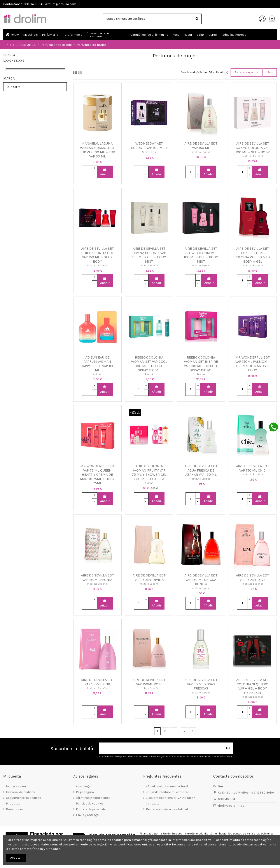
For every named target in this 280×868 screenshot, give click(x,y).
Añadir (105, 172)
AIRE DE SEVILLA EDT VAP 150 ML (201, 146)
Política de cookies (90, 803)
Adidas (97, 374)
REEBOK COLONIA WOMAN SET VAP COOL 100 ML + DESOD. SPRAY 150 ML (149, 364)
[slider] (5, 69)
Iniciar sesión (16, 786)
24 (270, 72)
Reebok (149, 374)
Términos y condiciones (93, 798)
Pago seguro (85, 792)
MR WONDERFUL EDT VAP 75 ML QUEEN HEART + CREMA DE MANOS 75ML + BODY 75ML (97, 475)
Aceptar (16, 858)
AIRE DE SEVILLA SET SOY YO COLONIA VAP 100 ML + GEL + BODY (253, 148)
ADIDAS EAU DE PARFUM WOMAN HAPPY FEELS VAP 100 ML (97, 364)
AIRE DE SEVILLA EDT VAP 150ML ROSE (149, 682)
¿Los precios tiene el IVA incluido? (170, 798)
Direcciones (15, 809)
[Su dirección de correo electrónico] (161, 748)
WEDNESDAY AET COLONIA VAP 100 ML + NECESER (149, 148)
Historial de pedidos (20, 792)
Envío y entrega (87, 815)
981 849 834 (227, 799)
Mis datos (13, 803)
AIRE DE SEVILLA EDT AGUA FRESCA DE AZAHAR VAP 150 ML (201, 470)
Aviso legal (84, 786)
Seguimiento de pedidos (24, 798)
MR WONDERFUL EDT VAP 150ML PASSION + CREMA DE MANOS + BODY (253, 364)
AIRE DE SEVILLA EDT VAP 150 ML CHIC (253, 468)
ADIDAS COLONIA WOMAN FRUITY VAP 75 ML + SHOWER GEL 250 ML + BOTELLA (149, 472)
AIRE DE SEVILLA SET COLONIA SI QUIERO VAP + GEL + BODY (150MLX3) (253, 686)
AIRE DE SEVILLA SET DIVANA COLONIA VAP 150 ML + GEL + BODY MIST (149, 255)
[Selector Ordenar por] (247, 72)
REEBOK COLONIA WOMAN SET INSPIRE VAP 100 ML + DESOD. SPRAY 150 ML (201, 364)
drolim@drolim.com (233, 806)
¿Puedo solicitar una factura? (167, 786)
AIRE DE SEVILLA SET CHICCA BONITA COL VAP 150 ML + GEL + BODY (97, 255)
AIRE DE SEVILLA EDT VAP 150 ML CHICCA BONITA (201, 580)
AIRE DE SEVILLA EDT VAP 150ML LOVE (253, 577)
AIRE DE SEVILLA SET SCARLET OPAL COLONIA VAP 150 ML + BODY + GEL (253, 255)
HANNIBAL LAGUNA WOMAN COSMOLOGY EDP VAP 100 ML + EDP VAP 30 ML (97, 150)
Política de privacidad (92, 809)
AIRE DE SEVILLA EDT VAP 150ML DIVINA (149, 577)
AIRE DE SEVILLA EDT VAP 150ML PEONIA (97, 577)
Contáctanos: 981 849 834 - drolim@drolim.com (40, 4)
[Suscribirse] (228, 748)
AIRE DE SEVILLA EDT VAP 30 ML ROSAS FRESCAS (201, 684)
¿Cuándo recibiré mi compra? (168, 792)
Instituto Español (201, 152)
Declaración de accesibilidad (167, 809)
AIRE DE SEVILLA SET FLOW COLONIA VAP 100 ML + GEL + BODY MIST (201, 255)
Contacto (153, 803)
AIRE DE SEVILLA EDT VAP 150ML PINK (97, 682)
